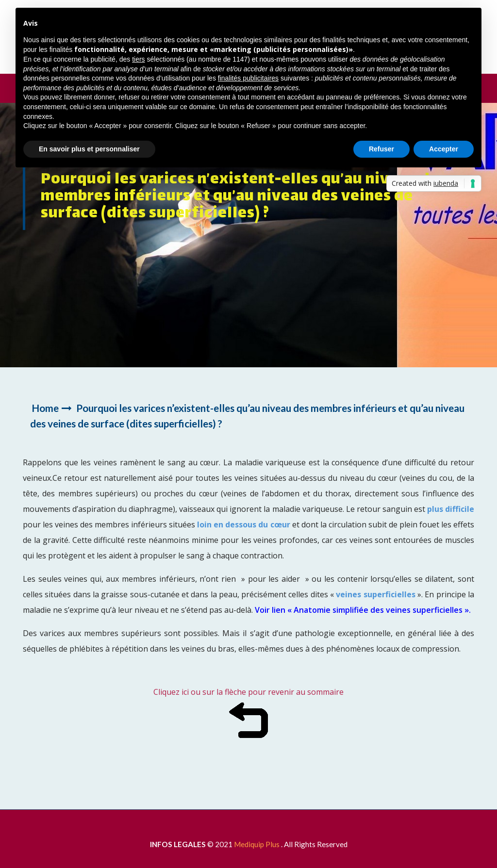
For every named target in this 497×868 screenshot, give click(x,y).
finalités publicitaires (248, 78)
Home (45, 408)
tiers (138, 59)
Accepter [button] (444, 149)
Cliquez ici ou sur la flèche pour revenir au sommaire (248, 692)
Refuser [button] (381, 149)
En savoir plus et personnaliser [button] (89, 149)
